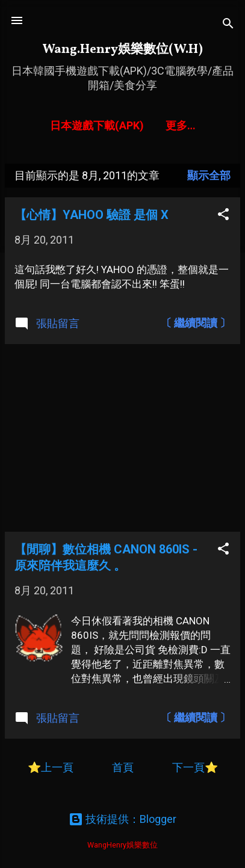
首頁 (124, 767)
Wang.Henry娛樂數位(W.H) (123, 50)
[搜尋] (228, 24)
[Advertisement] (123, 438)
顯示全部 (209, 175)
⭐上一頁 (51, 767)
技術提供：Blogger (123, 819)
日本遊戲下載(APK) (97, 125)
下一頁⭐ (195, 767)
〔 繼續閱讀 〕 (196, 323)
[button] (223, 215)
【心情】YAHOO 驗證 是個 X (91, 215)
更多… (181, 125)
